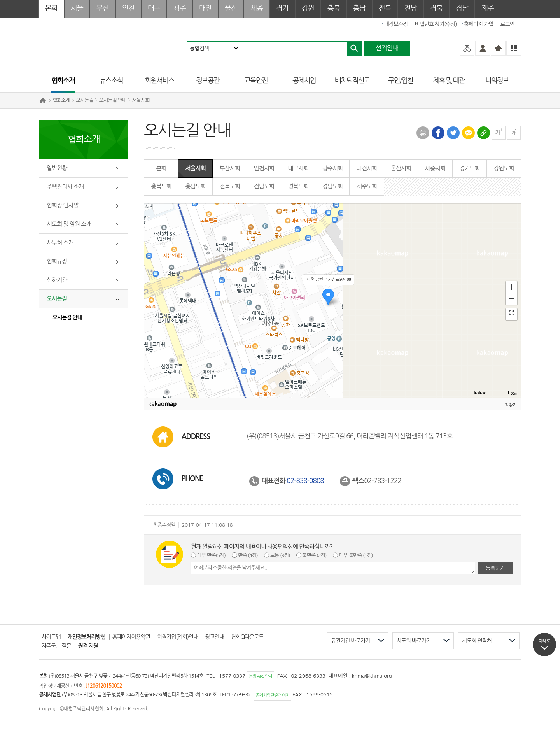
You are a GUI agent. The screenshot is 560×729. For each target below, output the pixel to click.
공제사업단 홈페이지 (273, 695)
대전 (205, 8)
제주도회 (367, 186)
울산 (231, 8)
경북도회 (298, 186)
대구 (154, 8)
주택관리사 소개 (65, 187)
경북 (436, 8)
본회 (51, 8)
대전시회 (367, 168)
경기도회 (469, 168)
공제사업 (304, 81)
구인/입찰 (401, 81)
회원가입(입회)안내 (178, 637)
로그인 (507, 24)
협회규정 (57, 261)
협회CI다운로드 (247, 637)
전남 (411, 8)
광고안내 (214, 637)
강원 (308, 8)
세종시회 (435, 168)
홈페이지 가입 (479, 24)
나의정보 (497, 81)
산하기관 (57, 280)
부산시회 (229, 168)
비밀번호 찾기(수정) (436, 24)
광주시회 (332, 168)
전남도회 (264, 186)
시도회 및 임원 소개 (69, 224)
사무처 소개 (60, 243)
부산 (103, 8)
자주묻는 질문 (56, 646)
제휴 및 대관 (449, 81)
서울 (77, 8)
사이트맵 (51, 637)
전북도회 (229, 186)
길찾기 (511, 405)
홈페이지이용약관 (131, 637)
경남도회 (332, 186)
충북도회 (161, 186)
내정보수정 (396, 24)
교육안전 (256, 81)
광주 (180, 8)
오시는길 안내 (113, 100)
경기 (282, 8)
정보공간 (208, 81)
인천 (128, 8)
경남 (462, 8)
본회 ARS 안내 (260, 676)
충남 (359, 8)
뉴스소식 (111, 81)
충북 (334, 8)
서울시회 (141, 100)
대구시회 (298, 168)
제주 (488, 8)
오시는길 (85, 100)
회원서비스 (160, 81)
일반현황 (57, 168)
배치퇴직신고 (352, 81)
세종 (257, 8)
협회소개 (63, 81)
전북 (385, 8)
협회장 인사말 (63, 205)
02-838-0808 (305, 481)
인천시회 (264, 168)
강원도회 (504, 168)
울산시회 (401, 168)
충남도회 (195, 186)
